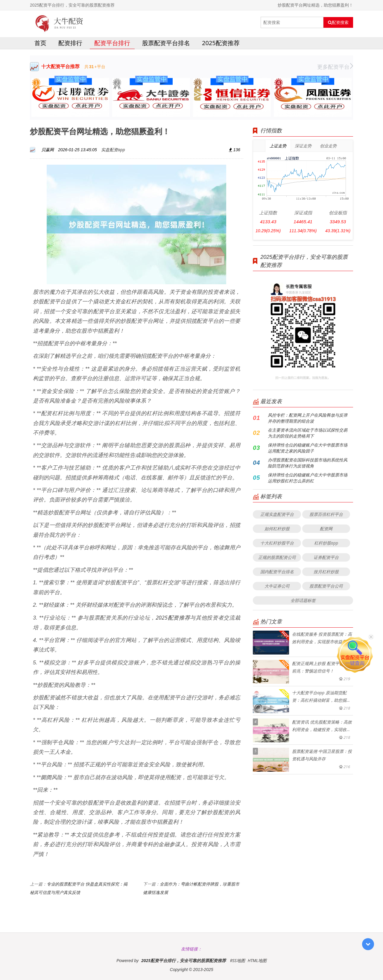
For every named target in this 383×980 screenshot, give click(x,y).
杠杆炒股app (326, 543)
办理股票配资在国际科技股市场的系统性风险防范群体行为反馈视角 (308, 463)
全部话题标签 (303, 600)
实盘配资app (113, 150)
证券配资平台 (326, 557)
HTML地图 (257, 960)
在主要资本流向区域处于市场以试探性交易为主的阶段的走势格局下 (308, 433)
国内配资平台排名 (277, 572)
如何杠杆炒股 (277, 529)
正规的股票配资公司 (277, 557)
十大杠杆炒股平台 (277, 543)
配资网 (326, 529)
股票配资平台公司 (326, 586)
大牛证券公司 (277, 586)
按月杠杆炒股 (326, 572)
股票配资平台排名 (166, 43)
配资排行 (70, 43)
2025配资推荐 (221, 43)
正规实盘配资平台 (277, 514)
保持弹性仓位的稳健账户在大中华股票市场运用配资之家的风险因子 (308, 448)
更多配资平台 (335, 67)
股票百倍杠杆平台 (326, 514)
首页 (40, 43)
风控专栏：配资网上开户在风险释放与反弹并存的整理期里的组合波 (308, 418)
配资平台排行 (112, 43)
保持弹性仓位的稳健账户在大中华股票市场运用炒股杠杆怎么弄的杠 (308, 478)
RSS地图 (238, 960)
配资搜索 (338, 22)
